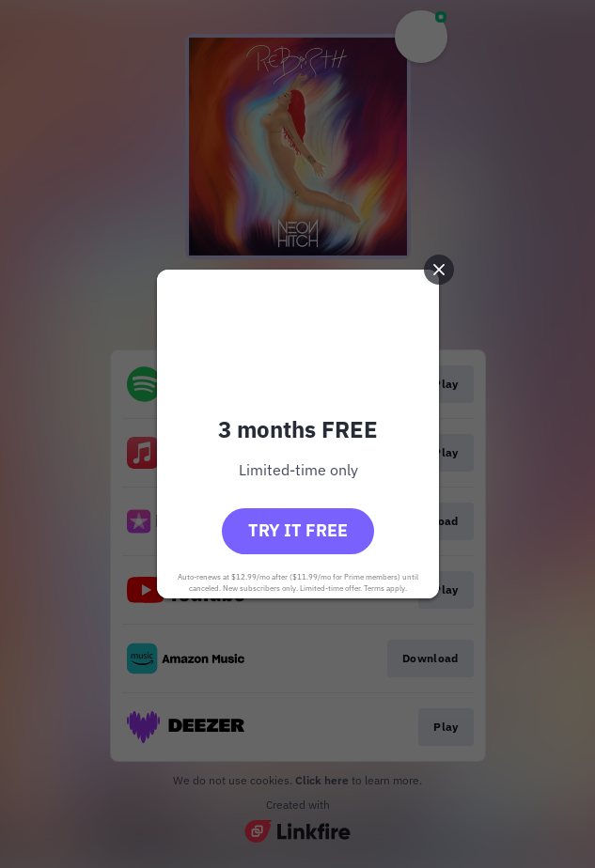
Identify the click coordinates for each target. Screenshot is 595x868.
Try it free (298, 530)
